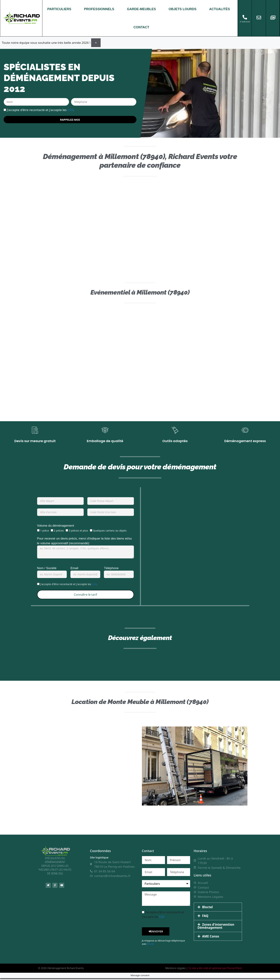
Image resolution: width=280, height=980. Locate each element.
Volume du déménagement (56, 528)
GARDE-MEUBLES (141, 9)
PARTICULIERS (59, 9)
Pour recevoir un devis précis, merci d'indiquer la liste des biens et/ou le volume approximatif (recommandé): (85, 543)
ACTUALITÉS (220, 9)
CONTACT (141, 27)
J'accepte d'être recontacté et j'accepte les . (40, 110)
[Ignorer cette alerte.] (96, 43)
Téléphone (111, 570)
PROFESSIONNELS (99, 9)
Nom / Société (47, 570)
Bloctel (150, 946)
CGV (70, 110)
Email (74, 570)
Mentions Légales (175, 970)
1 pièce (45, 533)
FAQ (205, 918)
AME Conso (211, 938)
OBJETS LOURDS (183, 9)
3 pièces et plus (79, 533)
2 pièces (59, 533)
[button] (218, 909)
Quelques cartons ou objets (110, 533)
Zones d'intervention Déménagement (216, 928)
